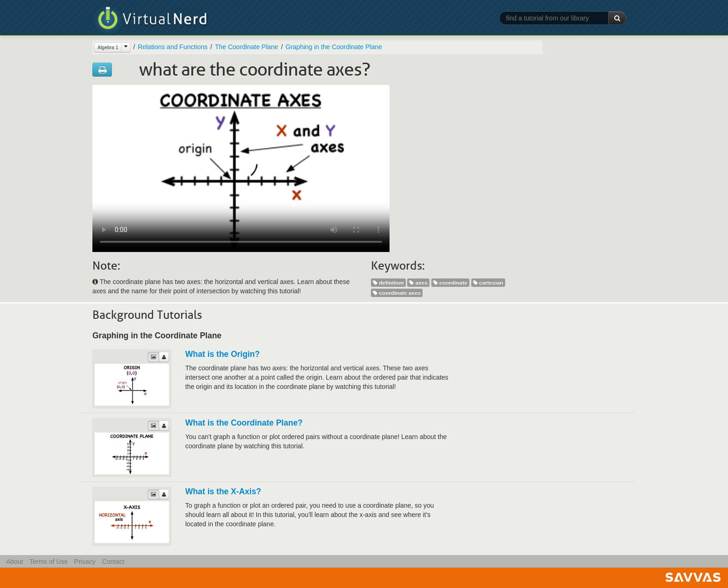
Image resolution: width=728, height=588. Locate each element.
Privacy (85, 562)
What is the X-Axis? (223, 491)
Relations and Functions (173, 47)
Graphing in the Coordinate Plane (334, 47)
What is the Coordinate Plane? (244, 423)
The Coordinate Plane (247, 47)
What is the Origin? (222, 354)
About (15, 562)
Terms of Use (48, 562)
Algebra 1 (108, 47)
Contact (113, 562)
